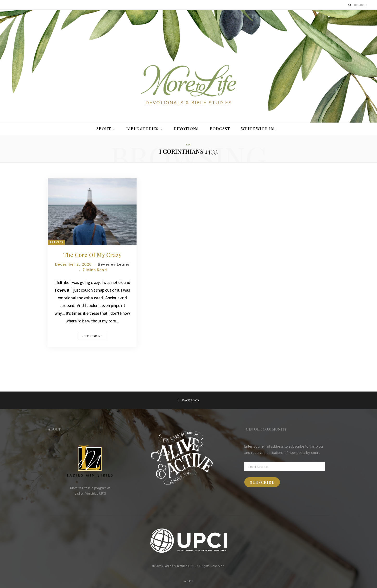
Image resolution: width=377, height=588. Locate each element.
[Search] (350, 5)
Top (189, 581)
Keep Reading (92, 336)
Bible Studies (142, 129)
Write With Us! (258, 129)
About (104, 129)
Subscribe (262, 482)
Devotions (186, 129)
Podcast (220, 129)
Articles (56, 242)
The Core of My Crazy (92, 255)
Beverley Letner (114, 264)
